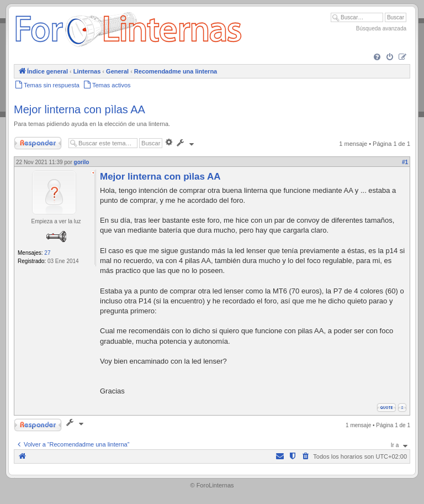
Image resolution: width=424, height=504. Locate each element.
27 (47, 253)
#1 (405, 162)
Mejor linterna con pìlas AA (79, 109)
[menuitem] (377, 57)
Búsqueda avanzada (381, 28)
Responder (38, 143)
